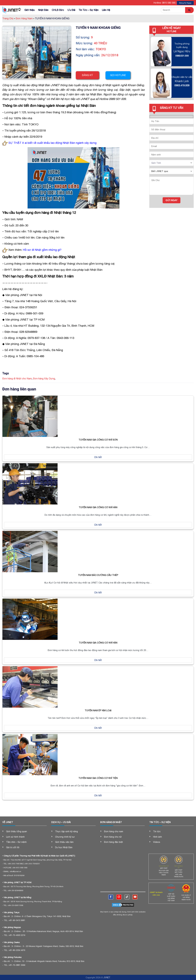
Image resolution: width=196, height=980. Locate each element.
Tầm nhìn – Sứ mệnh (16, 842)
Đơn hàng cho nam (114, 831)
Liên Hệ (106, 10)
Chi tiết (98, 457)
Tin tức (157, 831)
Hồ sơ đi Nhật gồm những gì (41, 250)
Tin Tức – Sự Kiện (89, 10)
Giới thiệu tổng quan (17, 831)
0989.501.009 (182, 56)
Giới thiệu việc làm (64, 842)
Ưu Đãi (71, 10)
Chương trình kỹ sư (65, 837)
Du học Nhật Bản (64, 847)
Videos (157, 842)
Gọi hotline (119, 75)
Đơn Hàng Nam (25, 18)
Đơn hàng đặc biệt (114, 842)
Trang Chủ (9, 18)
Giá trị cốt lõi (13, 847)
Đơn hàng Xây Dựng (44, 378)
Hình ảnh (157, 837)
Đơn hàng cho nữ (113, 837)
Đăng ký (87, 75)
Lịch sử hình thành (15, 837)
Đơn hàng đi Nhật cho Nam (17, 378)
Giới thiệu (29, 10)
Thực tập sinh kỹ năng (66, 831)
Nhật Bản (43, 10)
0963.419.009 (182, 85)
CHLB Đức (58, 10)
